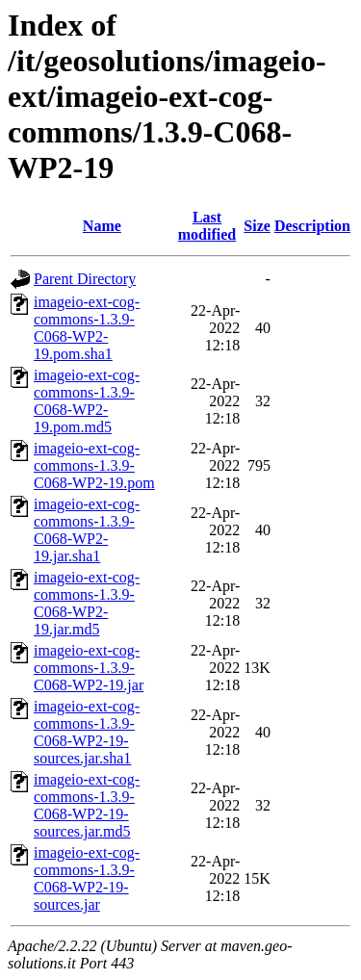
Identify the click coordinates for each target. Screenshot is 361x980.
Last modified (207, 226)
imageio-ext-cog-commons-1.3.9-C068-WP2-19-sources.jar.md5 (87, 805)
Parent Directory (85, 279)
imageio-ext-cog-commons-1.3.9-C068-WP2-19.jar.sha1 (87, 530)
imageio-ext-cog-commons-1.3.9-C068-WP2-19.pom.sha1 (87, 328)
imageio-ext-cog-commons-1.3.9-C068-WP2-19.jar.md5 (87, 603)
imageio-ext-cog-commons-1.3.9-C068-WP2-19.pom (94, 465)
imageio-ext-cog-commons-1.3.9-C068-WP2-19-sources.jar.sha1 (87, 732)
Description (312, 226)
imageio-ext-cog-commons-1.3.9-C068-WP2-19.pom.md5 (87, 401)
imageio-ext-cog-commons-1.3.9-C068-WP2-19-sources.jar (87, 878)
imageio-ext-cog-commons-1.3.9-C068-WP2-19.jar (89, 668)
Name (102, 226)
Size (257, 226)
